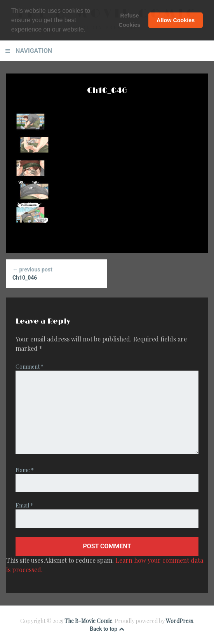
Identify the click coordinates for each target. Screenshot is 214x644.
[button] (88, 30)
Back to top (107, 629)
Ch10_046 (57, 273)
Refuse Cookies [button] (130, 20)
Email (24, 505)
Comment (30, 367)
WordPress (179, 621)
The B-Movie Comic (88, 621)
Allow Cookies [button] (176, 20)
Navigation (34, 51)
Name (25, 470)
